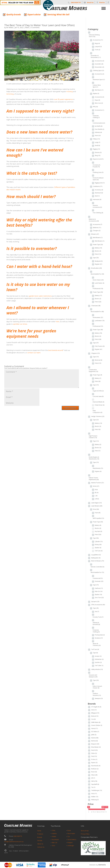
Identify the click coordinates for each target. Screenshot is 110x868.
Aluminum (99, 193)
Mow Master (96, 747)
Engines (98, 471)
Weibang (95, 800)
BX (97, 493)
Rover (94, 772)
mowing (70, 92)
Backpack (99, 261)
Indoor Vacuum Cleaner (97, 687)
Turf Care (99, 551)
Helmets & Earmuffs (96, 624)
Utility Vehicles (97, 669)
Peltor (94, 753)
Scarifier (98, 662)
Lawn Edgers (96, 503)
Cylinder (99, 542)
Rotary (98, 545)
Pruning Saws (100, 635)
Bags (97, 43)
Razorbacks (96, 766)
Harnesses (97, 199)
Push (98, 513)
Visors (98, 135)
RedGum (95, 769)
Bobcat (95, 716)
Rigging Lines (100, 183)
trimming (10, 94)
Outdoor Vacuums (97, 694)
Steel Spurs (99, 90)
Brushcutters (96, 268)
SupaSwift (95, 784)
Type (96, 258)
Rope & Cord (98, 159)
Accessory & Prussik (96, 166)
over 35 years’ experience (63, 99)
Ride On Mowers (98, 561)
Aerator (98, 656)
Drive (96, 509)
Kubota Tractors (98, 483)
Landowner (100, 321)
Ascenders (99, 64)
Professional (98, 289)
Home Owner (98, 280)
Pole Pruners (100, 346)
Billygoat (95, 713)
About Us (40, 844)
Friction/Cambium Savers (98, 179)
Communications (99, 123)
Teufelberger (97, 790)
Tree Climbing (98, 213)
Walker (95, 797)
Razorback (55, 840)
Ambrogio (71, 846)
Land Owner (99, 283)
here (58, 322)
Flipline (96, 94)
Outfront (99, 588)
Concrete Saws (98, 396)
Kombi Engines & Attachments (94, 458)
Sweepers (99, 698)
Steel (97, 196)
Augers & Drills (98, 391)
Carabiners (98, 186)
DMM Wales (96, 722)
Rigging (96, 149)
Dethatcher (99, 659)
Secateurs (99, 638)
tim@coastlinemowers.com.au (14, 842)
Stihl (94, 781)
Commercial (98, 578)
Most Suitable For (97, 274)
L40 (97, 499)
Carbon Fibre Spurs (97, 86)
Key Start (98, 531)
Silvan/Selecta (72, 840)
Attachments (98, 468)
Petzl (94, 756)
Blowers (95, 234)
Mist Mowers (100, 241)
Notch (94, 750)
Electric (98, 251)
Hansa (95, 728)
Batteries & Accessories (94, 220)
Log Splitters (96, 555)
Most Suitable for (97, 312)
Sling (98, 155)
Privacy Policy (85, 834)
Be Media (10, 27)
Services (40, 841)
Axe (97, 612)
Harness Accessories (97, 206)
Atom (94, 710)
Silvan (94, 775)
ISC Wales (95, 732)
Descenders (99, 67)
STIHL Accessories (98, 605)
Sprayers (95, 602)
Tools (97, 50)
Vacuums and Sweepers (93, 676)
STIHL (54, 831)
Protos (94, 759)
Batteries (97, 228)
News (27, 27)
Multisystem (96, 558)
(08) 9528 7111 (18, 836)
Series (96, 486)
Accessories (98, 40)
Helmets (98, 132)
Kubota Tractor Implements (94, 479)
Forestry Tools (98, 617)
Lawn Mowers (97, 506)
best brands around (56, 350)
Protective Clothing (96, 631)
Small (97, 145)
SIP (93, 778)
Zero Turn (99, 598)
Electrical (98, 360)
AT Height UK (96, 707)
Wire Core (99, 103)
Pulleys (96, 139)
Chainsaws (96, 306)
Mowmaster (71, 834)
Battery (98, 248)
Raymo (94, 763)
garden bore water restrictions (40, 296)
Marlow (94, 741)
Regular (98, 264)
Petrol (98, 254)
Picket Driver (100, 405)
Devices (98, 152)
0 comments (35, 27)
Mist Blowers (98, 238)
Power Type (98, 245)
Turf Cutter (99, 666)
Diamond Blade (98, 402)
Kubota (95, 738)
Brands (40, 837)
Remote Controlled (97, 567)
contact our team (34, 353)
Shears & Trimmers (97, 644)
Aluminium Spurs (99, 80)
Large (97, 142)
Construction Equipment (93, 371)
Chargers (97, 231)
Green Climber (97, 725)
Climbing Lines (98, 172)
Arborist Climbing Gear (94, 36)
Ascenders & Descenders (96, 56)
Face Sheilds (99, 129)
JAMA (94, 735)
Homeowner (98, 317)
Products (40, 834)
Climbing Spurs (98, 71)
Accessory (99, 190)
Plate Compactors (97, 412)
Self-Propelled (98, 518)
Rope (97, 100)
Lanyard (98, 47)
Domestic (99, 581)
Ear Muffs (99, 126)
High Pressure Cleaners (93, 437)
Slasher (98, 548)
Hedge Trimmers (98, 416)
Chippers (95, 353)
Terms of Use (85, 831)
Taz (93, 787)
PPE (95, 107)
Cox (93, 719)
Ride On (99, 591)
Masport (95, 744)
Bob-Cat (55, 843)
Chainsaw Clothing (96, 117)
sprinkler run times (20, 324)
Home (39, 831)
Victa (94, 794)
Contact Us (41, 847)
